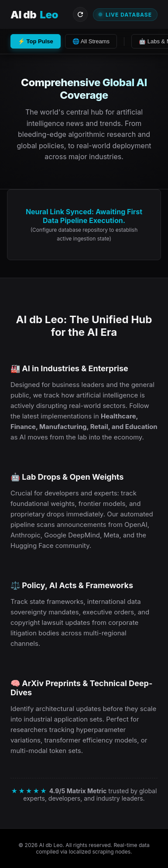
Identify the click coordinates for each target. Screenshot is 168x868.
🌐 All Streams (91, 41)
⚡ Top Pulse (36, 41)
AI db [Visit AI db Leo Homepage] (34, 15)
